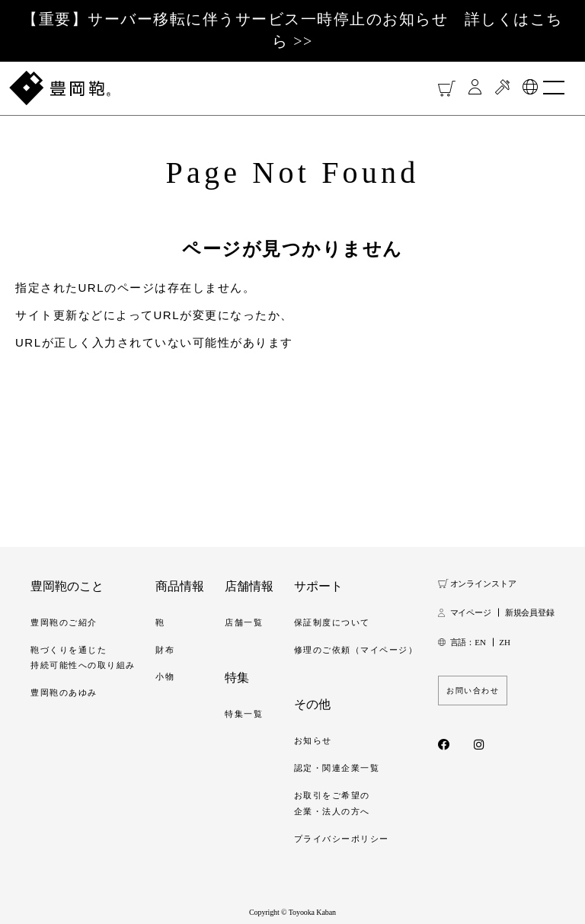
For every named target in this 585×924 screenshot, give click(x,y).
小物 (165, 676)
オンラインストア (483, 583)
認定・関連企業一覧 (337, 768)
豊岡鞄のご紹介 (64, 622)
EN (480, 642)
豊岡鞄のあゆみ (64, 692)
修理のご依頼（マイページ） (356, 650)
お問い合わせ (473, 691)
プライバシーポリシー (342, 839)
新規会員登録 (530, 612)
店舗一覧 (244, 622)
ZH (504, 642)
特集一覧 (244, 714)
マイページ (471, 612)
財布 (165, 650)
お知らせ (313, 740)
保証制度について (332, 622)
